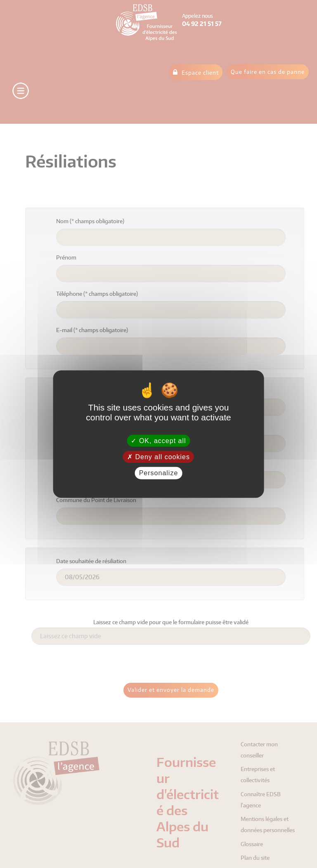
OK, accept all (158, 441)
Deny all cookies (158, 457)
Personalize (159, 473)
